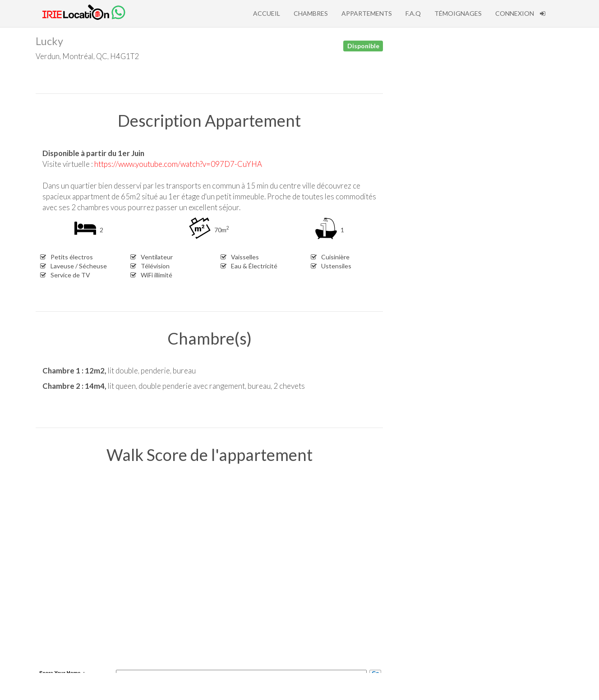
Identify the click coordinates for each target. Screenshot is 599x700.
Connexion (520, 13)
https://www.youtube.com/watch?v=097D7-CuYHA (178, 164)
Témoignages (458, 13)
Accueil (267, 13)
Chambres (311, 13)
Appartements (367, 13)
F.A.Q (413, 13)
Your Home (67, 673)
